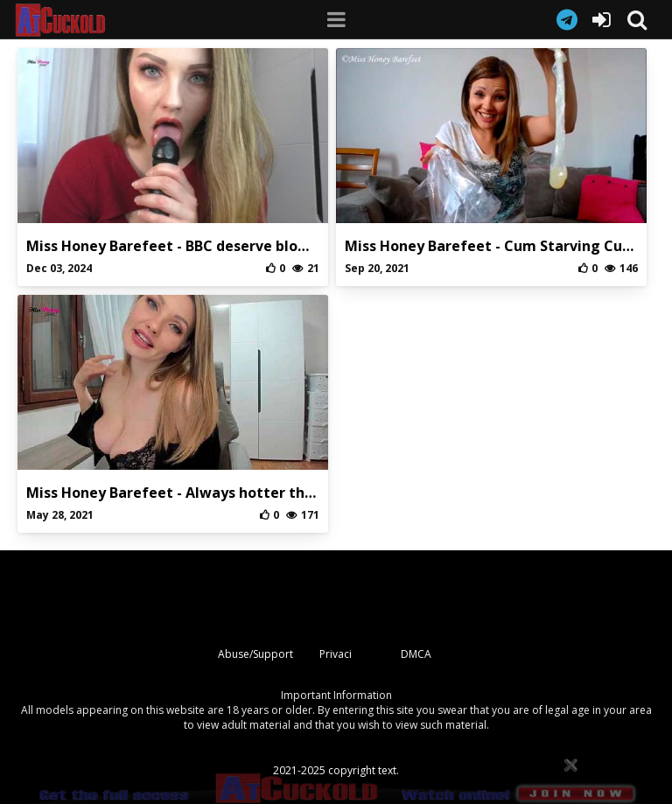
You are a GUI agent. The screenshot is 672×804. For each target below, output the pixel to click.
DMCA (416, 654)
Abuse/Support (255, 654)
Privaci (336, 654)
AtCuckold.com (77, 20)
